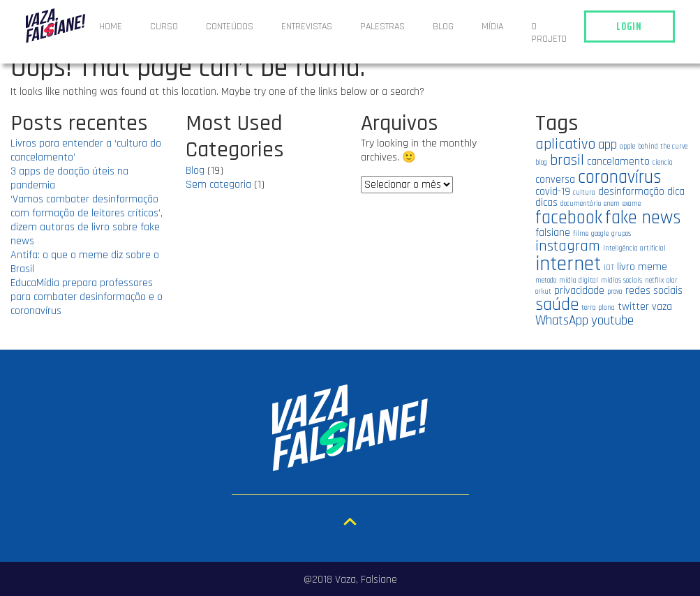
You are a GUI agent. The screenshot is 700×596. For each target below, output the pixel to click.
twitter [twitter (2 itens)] (633, 306)
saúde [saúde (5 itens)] (557, 305)
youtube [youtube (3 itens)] (612, 321)
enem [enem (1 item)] (612, 204)
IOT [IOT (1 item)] (609, 268)
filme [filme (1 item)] (581, 234)
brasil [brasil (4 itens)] (567, 160)
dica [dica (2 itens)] (676, 191)
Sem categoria (218, 185)
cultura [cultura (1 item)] (584, 193)
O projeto (549, 33)
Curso (164, 27)
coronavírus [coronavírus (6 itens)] (620, 177)
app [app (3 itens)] (608, 145)
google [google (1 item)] (600, 234)
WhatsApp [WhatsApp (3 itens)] (562, 321)
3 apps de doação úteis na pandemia (69, 178)
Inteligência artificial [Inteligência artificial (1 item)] (634, 248)
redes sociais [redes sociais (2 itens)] (654, 290)
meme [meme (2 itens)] (653, 267)
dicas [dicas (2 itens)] (546, 202)
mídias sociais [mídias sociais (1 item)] (621, 281)
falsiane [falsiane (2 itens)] (553, 232)
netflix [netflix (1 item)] (654, 281)
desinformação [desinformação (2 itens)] (631, 191)
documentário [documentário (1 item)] (581, 204)
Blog (443, 27)
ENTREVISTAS (307, 27)
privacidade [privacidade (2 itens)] (579, 290)
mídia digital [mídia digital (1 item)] (579, 281)
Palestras (382, 27)
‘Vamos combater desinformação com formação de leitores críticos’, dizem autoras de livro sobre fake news (87, 220)
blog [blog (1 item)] (541, 163)
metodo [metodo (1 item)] (546, 281)
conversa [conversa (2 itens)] (555, 179)
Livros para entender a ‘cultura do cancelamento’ (86, 150)
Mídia (492, 27)
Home (111, 27)
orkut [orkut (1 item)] (543, 292)
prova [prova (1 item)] (615, 292)
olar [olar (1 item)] (672, 281)
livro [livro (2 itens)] (626, 267)
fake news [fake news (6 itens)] (643, 218)
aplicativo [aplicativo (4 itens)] (565, 144)
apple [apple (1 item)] (627, 147)
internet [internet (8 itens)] (568, 264)
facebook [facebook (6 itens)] (569, 218)
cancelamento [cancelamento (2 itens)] (618, 161)
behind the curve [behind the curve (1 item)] (663, 147)
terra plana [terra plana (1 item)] (598, 308)
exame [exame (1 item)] (632, 204)
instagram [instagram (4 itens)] (568, 246)
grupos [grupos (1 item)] (621, 234)
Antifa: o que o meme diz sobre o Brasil (85, 262)
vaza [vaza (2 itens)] (662, 306)
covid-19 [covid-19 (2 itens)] (553, 191)
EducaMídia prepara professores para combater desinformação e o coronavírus (87, 297)
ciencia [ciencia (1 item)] (663, 163)
